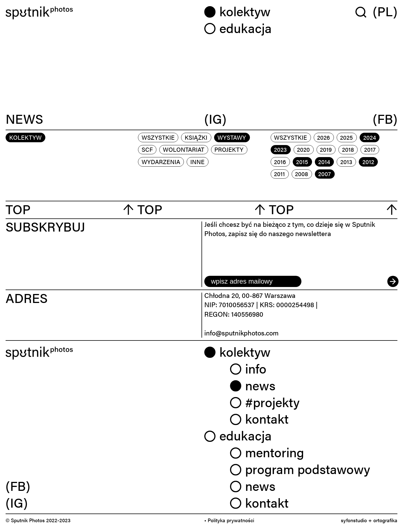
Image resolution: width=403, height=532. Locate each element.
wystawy (232, 137)
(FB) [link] (18, 486)
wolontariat (184, 149)
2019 (326, 149)
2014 (324, 162)
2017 (370, 149)
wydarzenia (161, 162)
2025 (346, 137)
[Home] (102, 13)
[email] (253, 281)
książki (196, 137)
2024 (370, 137)
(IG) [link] (17, 502)
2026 (324, 137)
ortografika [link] (385, 520)
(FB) (385, 119)
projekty (229, 149)
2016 (280, 162)
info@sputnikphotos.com (241, 333)
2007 (324, 174)
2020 (303, 149)
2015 (302, 162)
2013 (346, 162)
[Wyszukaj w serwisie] (364, 12)
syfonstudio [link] (354, 520)
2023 (280, 149)
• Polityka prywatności (229, 520)
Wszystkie (158, 137)
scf (147, 149)
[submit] (392, 281)
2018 (348, 149)
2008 (302, 174)
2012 (368, 162)
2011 (279, 174)
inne (197, 162)
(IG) (215, 119)
